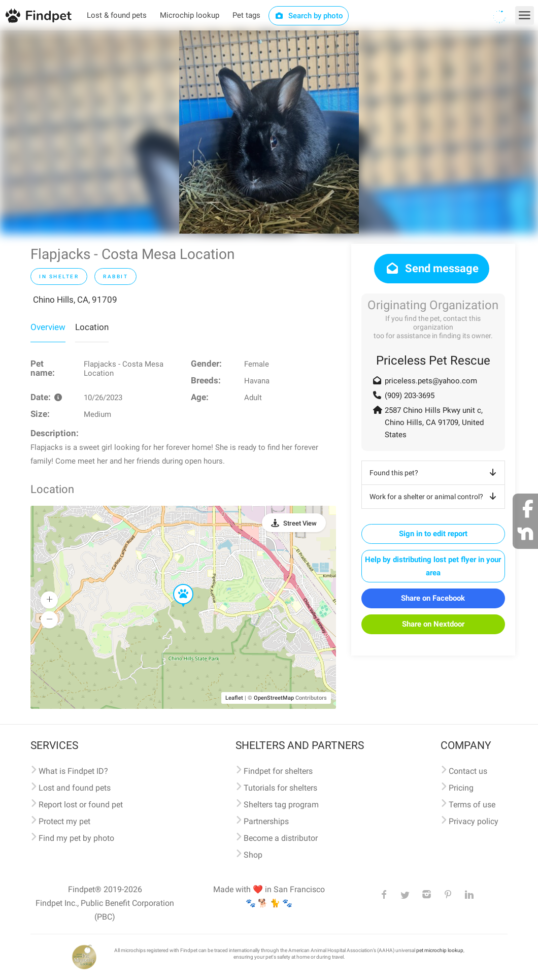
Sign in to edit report (433, 534)
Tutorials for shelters (280, 788)
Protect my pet (64, 821)
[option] (269, 132)
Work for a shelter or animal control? (435, 497)
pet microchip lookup (440, 950)
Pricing (461, 788)
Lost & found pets (117, 15)
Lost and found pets (75, 788)
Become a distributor (281, 838)
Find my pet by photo (76, 838)
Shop (253, 855)
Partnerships (266, 821)
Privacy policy (474, 821)
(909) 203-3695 (410, 396)
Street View (300, 523)
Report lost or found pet (81, 805)
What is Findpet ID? (73, 771)
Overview (48, 327)
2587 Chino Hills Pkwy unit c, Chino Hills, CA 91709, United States (434, 422)
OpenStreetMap (274, 698)
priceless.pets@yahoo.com (431, 381)
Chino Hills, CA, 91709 (75, 300)
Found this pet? (435, 473)
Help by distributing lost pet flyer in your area (433, 566)
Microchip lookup (190, 15)
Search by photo (309, 16)
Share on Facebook (433, 598)
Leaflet (234, 698)
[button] (176, 584)
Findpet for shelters (278, 771)
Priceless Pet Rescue (433, 361)
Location (92, 327)
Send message (432, 268)
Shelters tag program (281, 805)
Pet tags (246, 15)
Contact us (468, 771)
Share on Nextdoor (433, 624)
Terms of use (472, 805)
